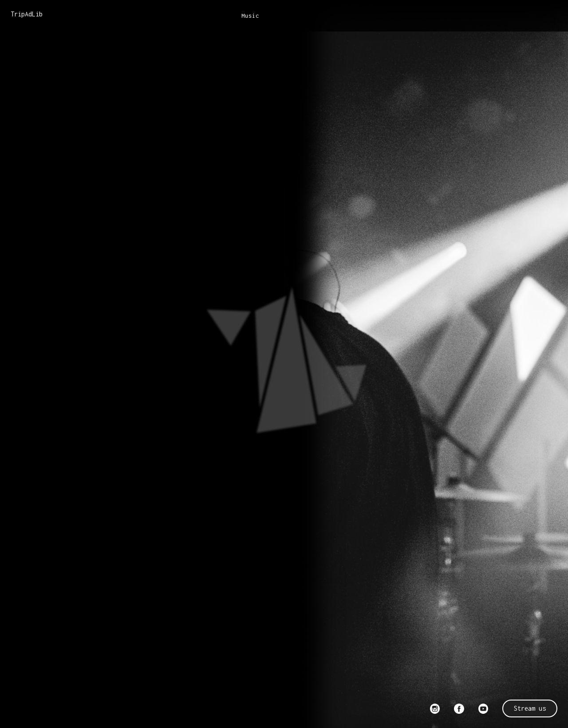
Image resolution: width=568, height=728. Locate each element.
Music (250, 16)
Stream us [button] (530, 708)
